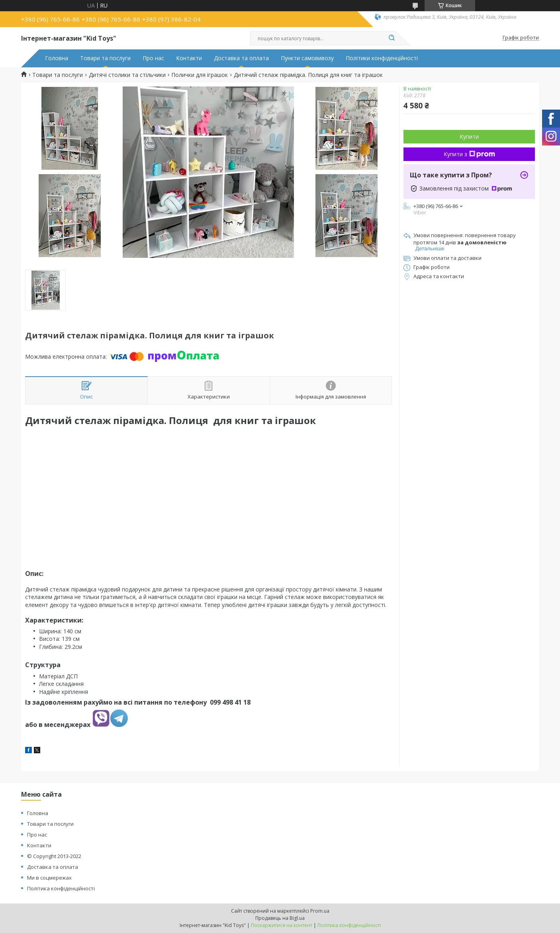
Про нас (153, 58)
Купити (469, 137)
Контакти (189, 58)
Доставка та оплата (241, 58)
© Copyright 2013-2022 (54, 856)
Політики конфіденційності (382, 58)
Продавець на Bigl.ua (280, 918)
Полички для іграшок (200, 75)
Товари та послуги (105, 58)
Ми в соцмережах (49, 878)
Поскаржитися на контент (282, 925)
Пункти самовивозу (307, 58)
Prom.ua (320, 911)
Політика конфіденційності (61, 888)
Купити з (469, 154)
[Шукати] (392, 38)
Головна (57, 58)
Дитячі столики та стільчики (127, 75)
